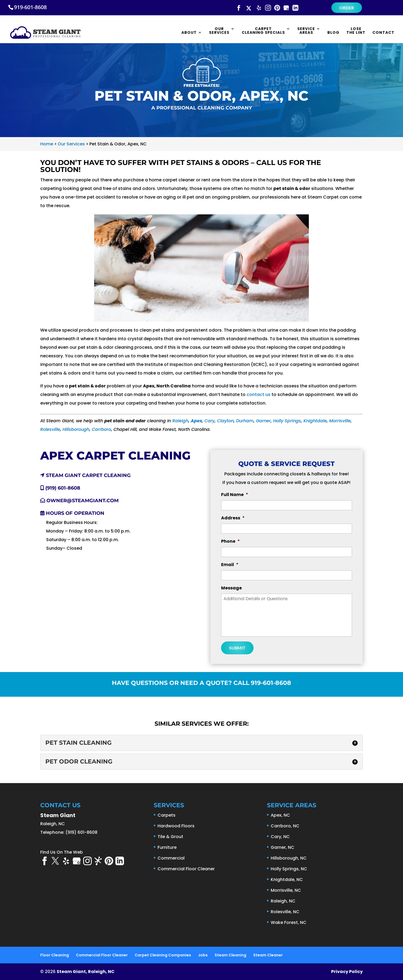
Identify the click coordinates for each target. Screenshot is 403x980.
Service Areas (306, 31)
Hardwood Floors (176, 826)
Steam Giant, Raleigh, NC (86, 972)
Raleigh (180, 421)
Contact (383, 33)
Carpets (166, 815)
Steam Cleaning (230, 955)
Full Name (235, 495)
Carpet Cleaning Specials (263, 31)
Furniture (167, 847)
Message (231, 588)
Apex (196, 421)
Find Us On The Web (62, 852)
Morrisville (340, 421)
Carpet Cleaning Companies (163, 955)
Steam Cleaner (268, 955)
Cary (210, 421)
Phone (230, 542)
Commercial (171, 858)
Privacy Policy (347, 972)
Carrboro (101, 429)
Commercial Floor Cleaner (186, 869)
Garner (263, 421)
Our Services (219, 31)
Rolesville (50, 429)
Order (347, 8)
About (189, 33)
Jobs (203, 955)
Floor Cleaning (55, 955)
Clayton (225, 421)
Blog (333, 33)
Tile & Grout (170, 837)
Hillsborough (76, 429)
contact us (259, 394)
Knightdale (315, 421)
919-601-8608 (30, 7)
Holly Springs (287, 421)
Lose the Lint (356, 31)
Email (230, 565)
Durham (245, 421)
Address (233, 518)
